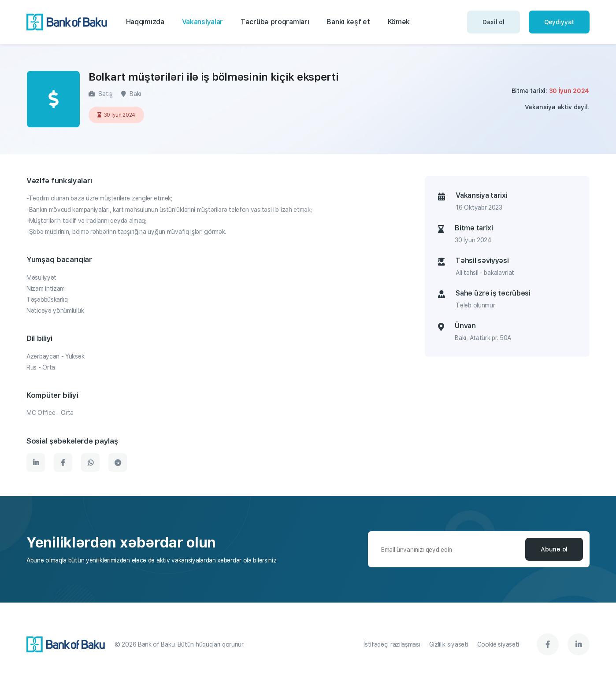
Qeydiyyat (559, 22)
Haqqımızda (145, 22)
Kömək (399, 22)
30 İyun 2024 (116, 115)
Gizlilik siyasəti (449, 644)
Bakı (131, 94)
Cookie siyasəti (498, 644)
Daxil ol (494, 22)
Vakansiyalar (202, 22)
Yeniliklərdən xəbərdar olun (121, 543)
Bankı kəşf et (348, 22)
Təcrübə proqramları (275, 22)
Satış (100, 94)
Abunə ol (554, 549)
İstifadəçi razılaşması (392, 644)
